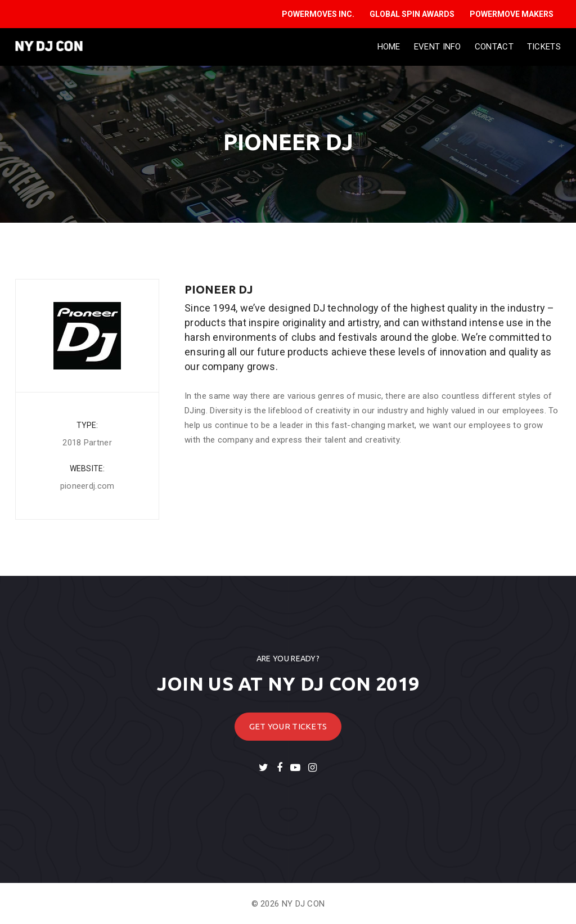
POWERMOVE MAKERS (512, 14)
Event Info (438, 47)
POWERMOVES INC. (318, 14)
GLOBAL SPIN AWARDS (412, 14)
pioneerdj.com (87, 486)
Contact (494, 47)
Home (389, 47)
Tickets (544, 47)
